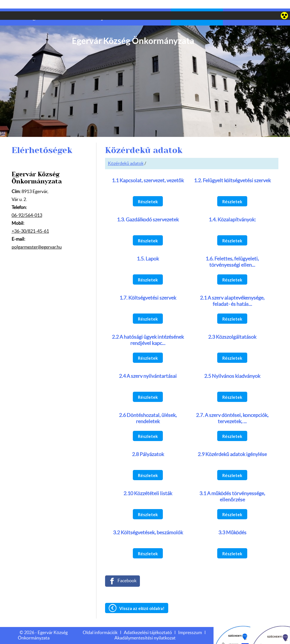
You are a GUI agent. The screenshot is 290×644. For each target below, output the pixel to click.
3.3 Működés (232, 522)
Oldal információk (100, 621)
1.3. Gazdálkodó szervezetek (148, 209)
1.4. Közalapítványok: (232, 209)
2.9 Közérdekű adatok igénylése (232, 443)
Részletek (148, 190)
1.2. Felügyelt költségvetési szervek (232, 170)
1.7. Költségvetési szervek (148, 287)
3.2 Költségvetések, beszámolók (148, 522)
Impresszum (190, 621)
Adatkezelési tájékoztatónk (38, 637)
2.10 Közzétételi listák (148, 482)
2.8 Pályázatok (148, 443)
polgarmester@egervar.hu (37, 236)
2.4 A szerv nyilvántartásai (148, 365)
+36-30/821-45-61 (30, 220)
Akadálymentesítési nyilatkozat (145, 627)
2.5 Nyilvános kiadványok (232, 365)
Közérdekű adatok (126, 152)
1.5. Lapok (148, 248)
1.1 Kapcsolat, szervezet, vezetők (148, 170)
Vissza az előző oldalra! (142, 597)
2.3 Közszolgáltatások (232, 326)
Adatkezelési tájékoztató (148, 621)
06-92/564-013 (27, 204)
